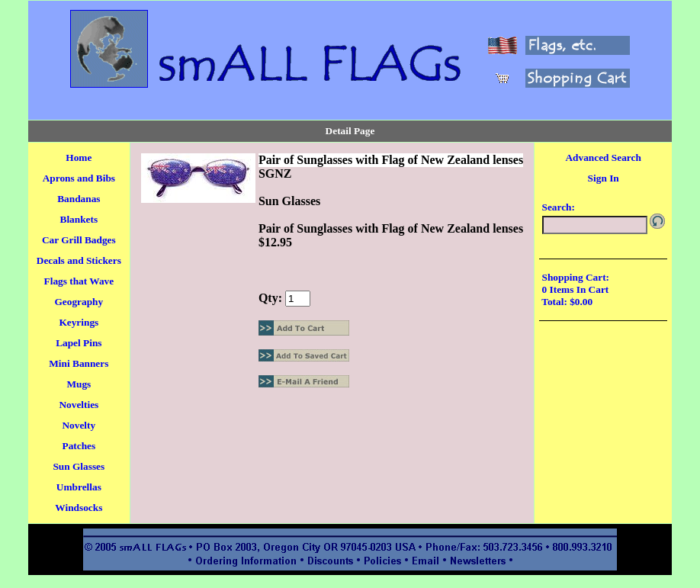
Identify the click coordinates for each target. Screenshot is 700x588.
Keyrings (79, 322)
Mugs (79, 384)
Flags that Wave (79, 281)
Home (79, 157)
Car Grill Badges (79, 240)
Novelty (79, 425)
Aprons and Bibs (79, 178)
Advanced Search (603, 157)
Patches (79, 446)
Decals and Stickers (79, 260)
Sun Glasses (79, 466)
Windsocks (79, 508)
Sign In (604, 178)
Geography (79, 302)
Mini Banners (79, 363)
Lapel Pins (79, 343)
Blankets (79, 219)
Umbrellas (79, 487)
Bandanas (79, 199)
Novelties (79, 405)
